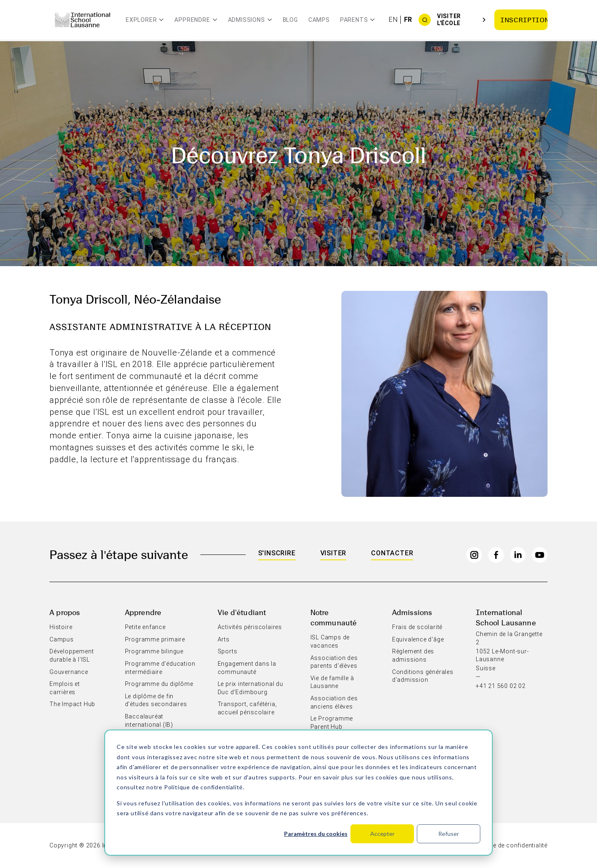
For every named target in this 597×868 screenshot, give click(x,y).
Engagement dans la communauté (247, 668)
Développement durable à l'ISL (72, 655)
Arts (224, 639)
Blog (290, 20)
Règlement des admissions (413, 655)
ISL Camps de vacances (330, 641)
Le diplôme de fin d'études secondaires (156, 700)
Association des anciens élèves (334, 702)
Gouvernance (69, 672)
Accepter (382, 834)
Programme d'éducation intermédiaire (160, 668)
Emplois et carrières (65, 688)
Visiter (334, 553)
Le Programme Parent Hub (332, 723)
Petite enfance (145, 627)
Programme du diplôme (159, 684)
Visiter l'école (449, 20)
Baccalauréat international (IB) (149, 721)
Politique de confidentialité (203, 787)
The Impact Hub (72, 704)
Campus (62, 639)
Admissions (412, 612)
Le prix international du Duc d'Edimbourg (250, 688)
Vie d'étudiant (242, 612)
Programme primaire (155, 639)
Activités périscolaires (250, 627)
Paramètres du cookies (316, 834)
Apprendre (143, 612)
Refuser (449, 834)
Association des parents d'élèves (334, 662)
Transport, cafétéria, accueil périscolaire (247, 708)
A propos (65, 612)
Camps (319, 20)
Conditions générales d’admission (423, 676)
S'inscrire (277, 553)
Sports (228, 651)
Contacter (392, 553)
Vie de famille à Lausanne (332, 682)
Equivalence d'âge (418, 639)
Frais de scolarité (417, 627)
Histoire (61, 627)
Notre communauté (334, 617)
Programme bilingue (154, 651)
